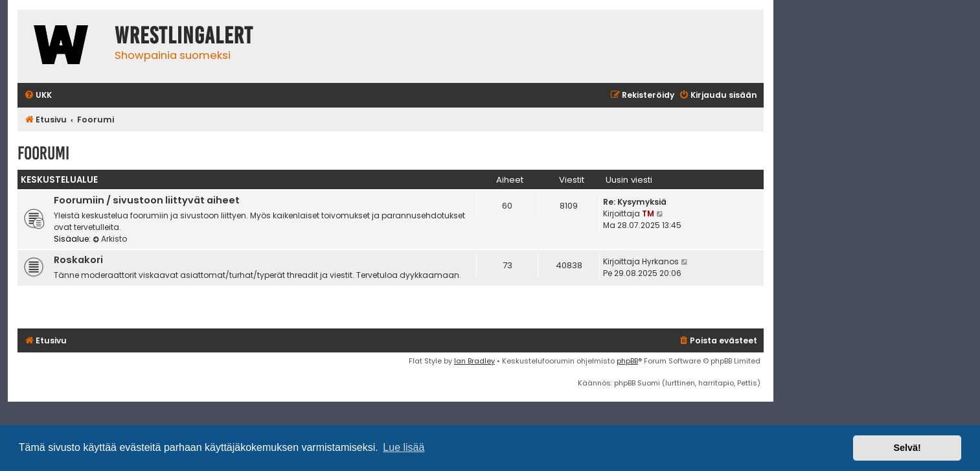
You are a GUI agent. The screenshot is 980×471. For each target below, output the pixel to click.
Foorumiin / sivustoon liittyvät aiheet (147, 200)
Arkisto (110, 239)
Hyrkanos (660, 261)
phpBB (627, 361)
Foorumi (43, 153)
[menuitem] (38, 96)
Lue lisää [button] (404, 447)
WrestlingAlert (184, 36)
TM (648, 213)
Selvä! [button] (907, 448)
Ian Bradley (474, 361)
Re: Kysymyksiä (635, 202)
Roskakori (78, 260)
